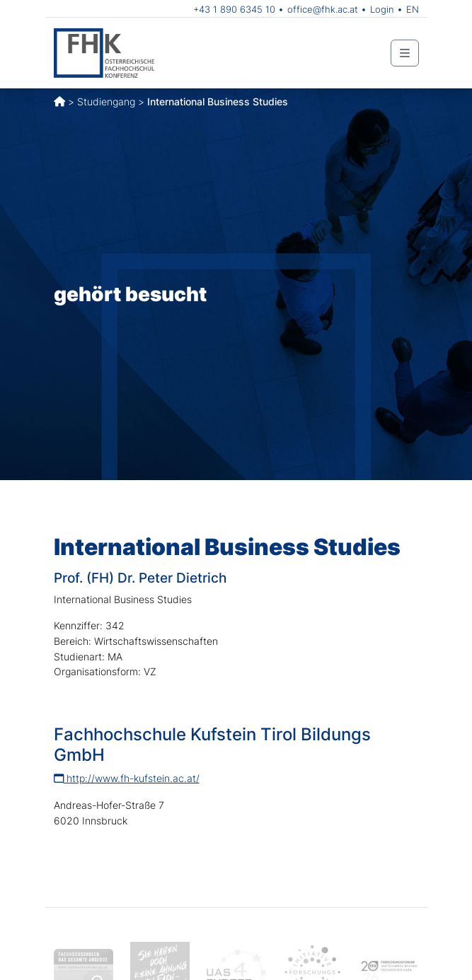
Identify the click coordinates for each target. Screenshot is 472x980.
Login (382, 9)
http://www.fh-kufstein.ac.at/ (127, 778)
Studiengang (106, 101)
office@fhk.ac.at (323, 9)
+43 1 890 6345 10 (234, 9)
